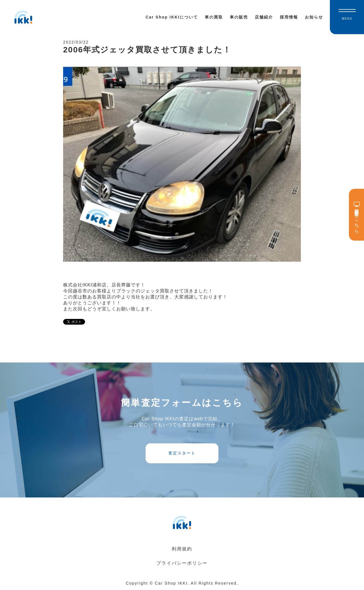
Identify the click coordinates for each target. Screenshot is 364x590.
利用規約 (182, 549)
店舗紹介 (264, 17)
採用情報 (289, 17)
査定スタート (182, 453)
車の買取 (214, 17)
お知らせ (314, 17)
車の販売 (239, 17)
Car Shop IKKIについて (172, 17)
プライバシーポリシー (182, 563)
